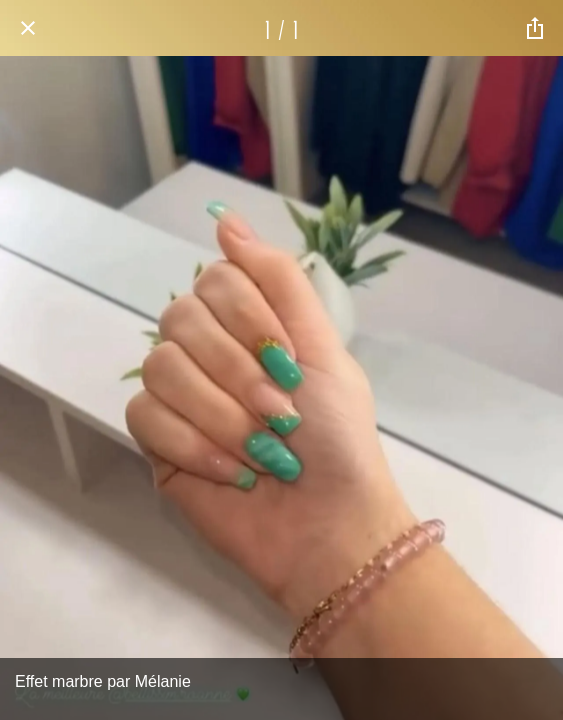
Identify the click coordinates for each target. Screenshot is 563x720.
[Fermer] (28, 28)
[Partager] (535, 28)
